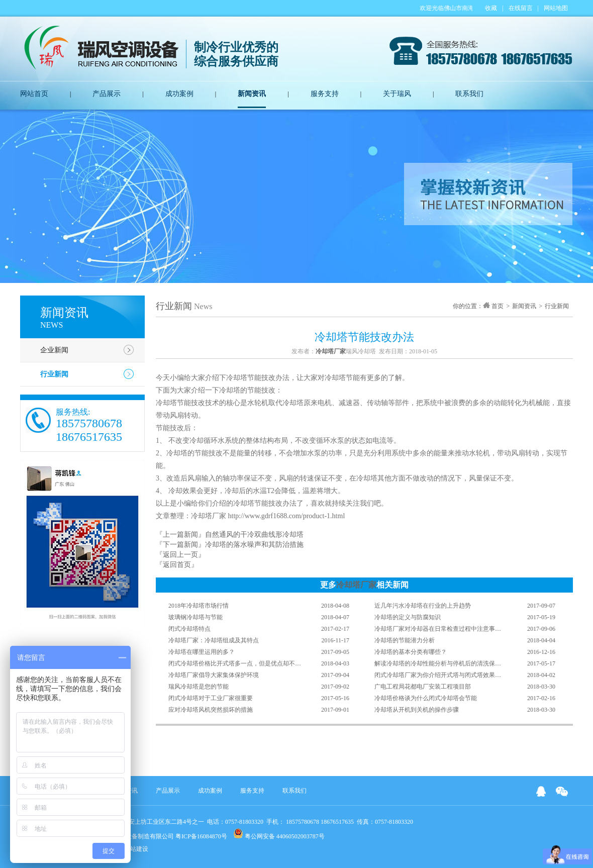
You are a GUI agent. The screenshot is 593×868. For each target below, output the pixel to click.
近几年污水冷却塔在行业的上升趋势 (423, 606)
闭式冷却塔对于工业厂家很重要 (211, 698)
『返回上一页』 (180, 555)
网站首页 (34, 94)
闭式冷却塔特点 (189, 629)
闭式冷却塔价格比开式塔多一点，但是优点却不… (235, 663)
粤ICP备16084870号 (201, 836)
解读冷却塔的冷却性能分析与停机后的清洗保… (438, 663)
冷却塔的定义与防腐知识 (408, 617)
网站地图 (556, 8)
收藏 (491, 8)
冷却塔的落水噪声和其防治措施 (254, 545)
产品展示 (107, 94)
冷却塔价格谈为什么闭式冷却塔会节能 (426, 698)
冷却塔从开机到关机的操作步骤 (417, 710)
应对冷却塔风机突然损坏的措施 (211, 710)
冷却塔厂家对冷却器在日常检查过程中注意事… (438, 629)
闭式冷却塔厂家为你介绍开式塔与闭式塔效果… (438, 675)
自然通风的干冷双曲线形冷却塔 (254, 535)
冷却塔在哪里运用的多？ (202, 652)
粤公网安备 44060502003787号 (279, 834)
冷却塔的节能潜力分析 (405, 640)
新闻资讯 (252, 94)
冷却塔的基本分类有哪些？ (411, 652)
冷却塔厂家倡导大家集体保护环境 (214, 675)
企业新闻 (54, 350)
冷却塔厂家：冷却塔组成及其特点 (214, 640)
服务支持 (325, 94)
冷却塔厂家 (356, 585)
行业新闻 (54, 374)
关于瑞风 (397, 94)
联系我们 (469, 94)
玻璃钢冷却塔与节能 (195, 617)
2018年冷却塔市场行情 (199, 606)
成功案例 (179, 94)
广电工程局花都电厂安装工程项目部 (423, 687)
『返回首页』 (177, 565)
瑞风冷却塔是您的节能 (199, 687)
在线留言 (521, 8)
